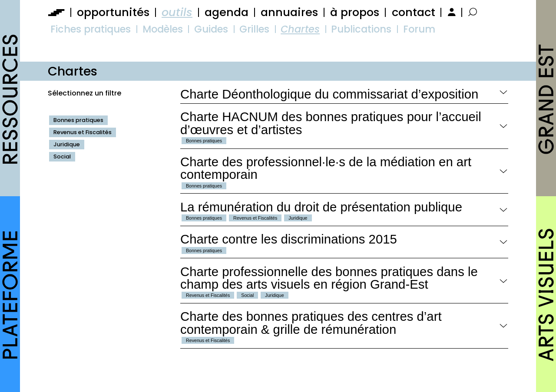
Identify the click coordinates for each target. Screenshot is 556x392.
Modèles (163, 29)
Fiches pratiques (91, 29)
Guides (211, 29)
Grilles (254, 29)
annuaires (289, 12)
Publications (361, 29)
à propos (355, 12)
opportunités (113, 12)
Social (62, 156)
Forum (419, 29)
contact (414, 12)
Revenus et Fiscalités (83, 132)
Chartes (300, 29)
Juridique (67, 144)
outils (177, 12)
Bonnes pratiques (78, 120)
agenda (227, 12)
